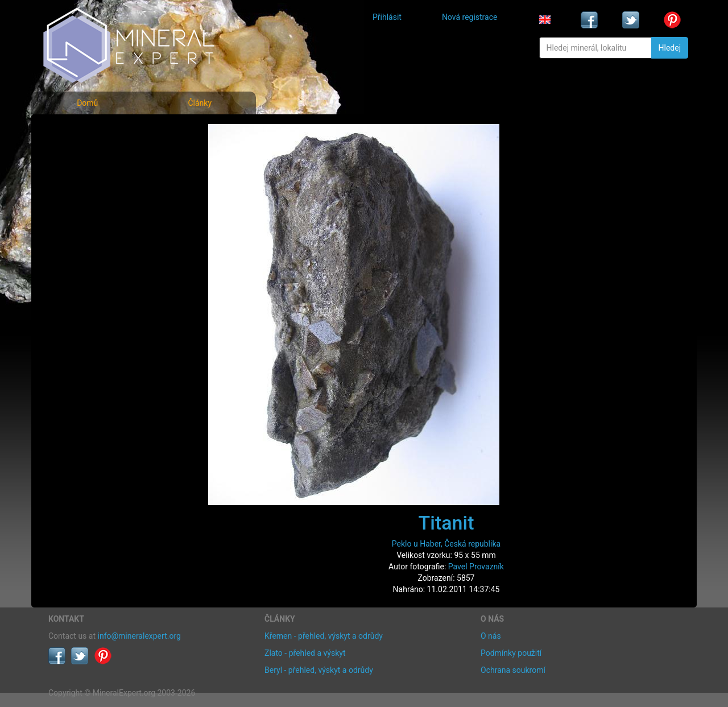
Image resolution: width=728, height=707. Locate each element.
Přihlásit (387, 17)
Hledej (670, 48)
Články (200, 103)
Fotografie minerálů (94, 131)
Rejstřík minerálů (88, 156)
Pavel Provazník (476, 567)
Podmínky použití (511, 653)
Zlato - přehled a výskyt (305, 653)
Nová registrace (470, 17)
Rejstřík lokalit (81, 206)
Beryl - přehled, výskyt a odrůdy (319, 670)
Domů (87, 103)
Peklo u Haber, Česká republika (446, 544)
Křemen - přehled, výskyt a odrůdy (324, 636)
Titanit (446, 523)
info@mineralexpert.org (139, 636)
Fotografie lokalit (88, 181)
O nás (491, 636)
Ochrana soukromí (513, 670)
